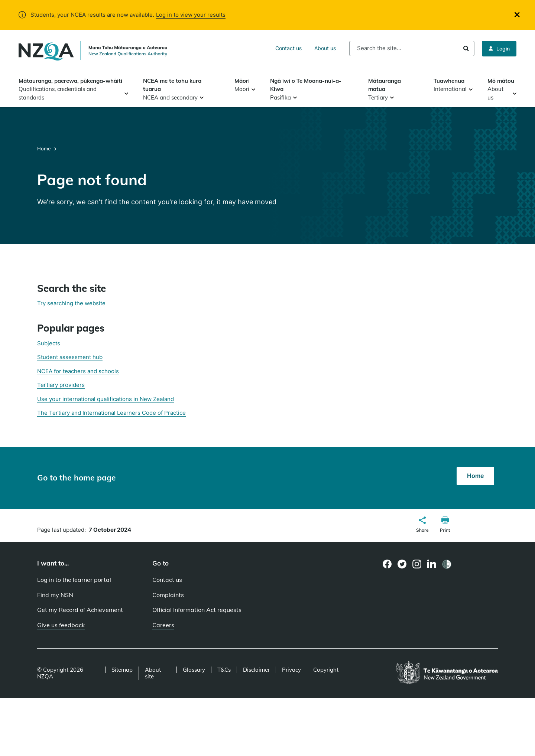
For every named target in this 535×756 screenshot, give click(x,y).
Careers (163, 625)
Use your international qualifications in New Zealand (106, 399)
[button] (422, 525)
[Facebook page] (387, 564)
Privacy (291, 670)
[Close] (517, 15)
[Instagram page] (417, 564)
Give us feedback (61, 625)
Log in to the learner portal (74, 580)
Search (466, 48)
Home (45, 149)
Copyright (326, 670)
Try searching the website (71, 303)
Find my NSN (55, 595)
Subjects (49, 343)
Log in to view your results (191, 15)
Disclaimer (256, 670)
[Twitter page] (402, 564)
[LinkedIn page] (432, 564)
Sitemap (122, 670)
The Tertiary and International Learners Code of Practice (111, 413)
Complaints (168, 595)
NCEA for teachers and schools (78, 371)
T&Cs (224, 670)
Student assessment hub (70, 357)
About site (153, 673)
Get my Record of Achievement (80, 610)
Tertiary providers (61, 385)
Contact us (288, 48)
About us (325, 48)
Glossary (194, 670)
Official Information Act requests (197, 610)
